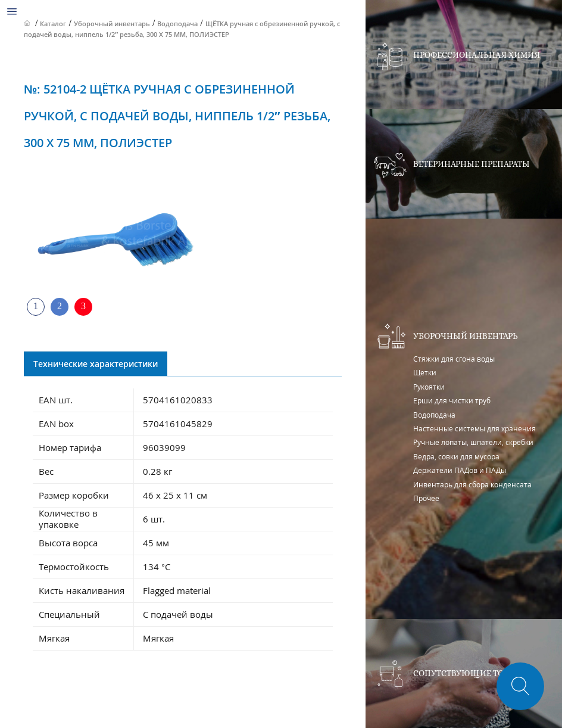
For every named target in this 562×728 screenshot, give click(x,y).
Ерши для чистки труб (452, 401)
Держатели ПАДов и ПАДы (460, 470)
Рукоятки (429, 387)
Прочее (426, 498)
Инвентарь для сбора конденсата (472, 485)
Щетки (425, 373)
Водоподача (434, 415)
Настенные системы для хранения (474, 429)
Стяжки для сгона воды (454, 359)
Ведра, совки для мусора (456, 457)
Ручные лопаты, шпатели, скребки (473, 442)
